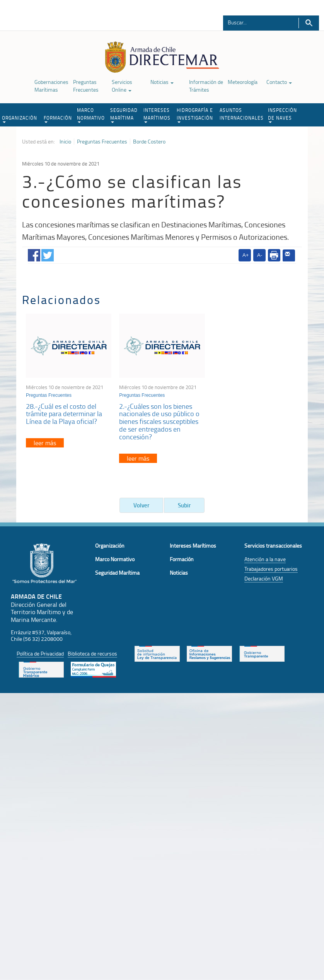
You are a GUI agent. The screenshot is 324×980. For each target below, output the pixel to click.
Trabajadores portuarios (271, 569)
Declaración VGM (264, 578)
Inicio (65, 142)
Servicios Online (122, 86)
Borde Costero (149, 142)
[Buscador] (257, 22)
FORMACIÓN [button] (58, 119)
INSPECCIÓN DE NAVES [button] (282, 115)
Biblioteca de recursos (92, 653)
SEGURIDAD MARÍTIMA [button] (124, 115)
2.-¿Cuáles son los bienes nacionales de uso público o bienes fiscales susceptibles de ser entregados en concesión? (159, 421)
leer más (45, 443)
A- (260, 255)
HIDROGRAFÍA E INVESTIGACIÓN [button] (195, 115)
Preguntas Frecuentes (86, 86)
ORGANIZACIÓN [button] (20, 119)
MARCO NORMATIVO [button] (91, 115)
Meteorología (243, 82)
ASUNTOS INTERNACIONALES (242, 114)
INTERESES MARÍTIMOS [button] (157, 115)
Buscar (309, 23)
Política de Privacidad (40, 653)
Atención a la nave (265, 559)
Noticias (162, 82)
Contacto (279, 82)
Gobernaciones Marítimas (51, 86)
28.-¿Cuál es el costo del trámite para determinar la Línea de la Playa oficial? (64, 414)
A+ (246, 255)
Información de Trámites (206, 86)
